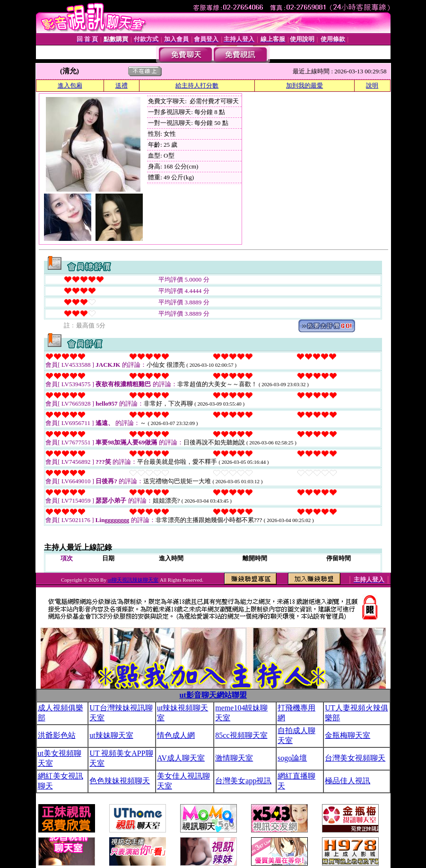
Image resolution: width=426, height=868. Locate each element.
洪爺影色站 (57, 735)
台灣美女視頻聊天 (355, 758)
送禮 (122, 85)
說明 (372, 85)
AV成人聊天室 (181, 758)
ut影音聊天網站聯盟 (213, 695)
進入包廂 (70, 85)
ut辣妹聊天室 (111, 735)
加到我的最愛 (304, 85)
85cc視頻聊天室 (241, 735)
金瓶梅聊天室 (348, 735)
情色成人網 (176, 735)
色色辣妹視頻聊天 (120, 781)
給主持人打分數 (197, 85)
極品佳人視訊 (348, 781)
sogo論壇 (292, 758)
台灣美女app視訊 (243, 781)
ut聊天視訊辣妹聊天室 (133, 580)
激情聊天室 (234, 758)
